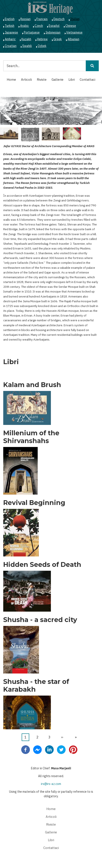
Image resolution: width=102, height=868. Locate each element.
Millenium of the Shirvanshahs (31, 437)
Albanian (73, 39)
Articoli (26, 80)
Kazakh (26, 39)
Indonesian (53, 32)
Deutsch (59, 19)
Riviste (42, 80)
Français (42, 19)
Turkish (10, 26)
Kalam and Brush (32, 385)
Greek (58, 39)
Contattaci (87, 80)
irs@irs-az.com (51, 784)
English (10, 19)
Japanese (11, 32)
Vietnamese (74, 32)
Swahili (27, 46)
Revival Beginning (34, 503)
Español (54, 26)
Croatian (11, 46)
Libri (72, 80)
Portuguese (32, 32)
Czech (39, 26)
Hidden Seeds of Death (42, 565)
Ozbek (42, 46)
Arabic (24, 26)
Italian (75, 19)
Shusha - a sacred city (40, 620)
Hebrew (42, 39)
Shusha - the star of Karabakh (36, 686)
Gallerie (57, 80)
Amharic (10, 39)
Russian (25, 19)
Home (11, 80)
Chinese (71, 26)
